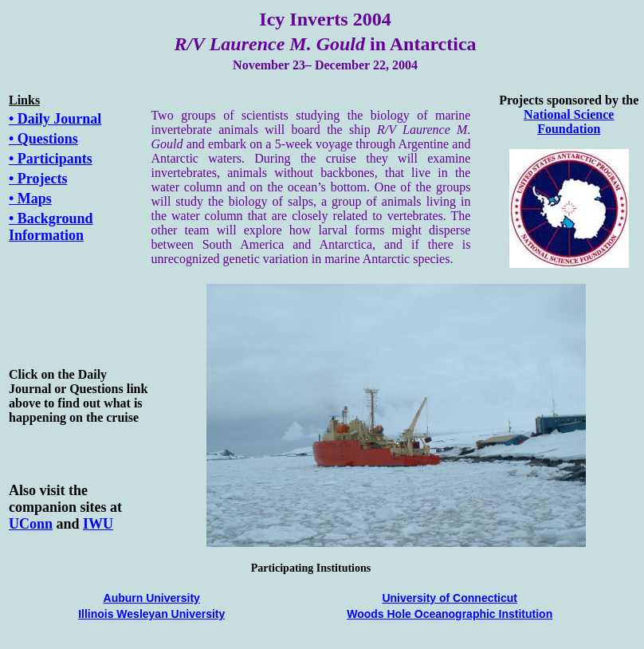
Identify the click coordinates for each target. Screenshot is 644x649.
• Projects (38, 179)
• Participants (51, 159)
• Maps (30, 199)
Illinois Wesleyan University (151, 614)
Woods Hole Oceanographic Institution (450, 614)
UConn (31, 524)
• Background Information (51, 227)
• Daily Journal (55, 119)
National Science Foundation (569, 122)
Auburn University (152, 598)
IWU (98, 524)
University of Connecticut (450, 598)
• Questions (43, 139)
